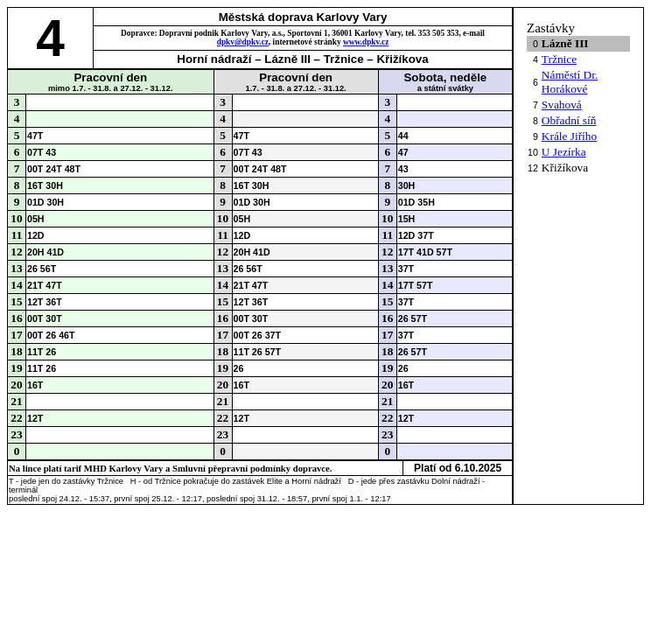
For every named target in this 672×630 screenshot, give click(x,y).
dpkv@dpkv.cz (243, 42)
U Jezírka (564, 152)
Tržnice (559, 59)
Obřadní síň (569, 120)
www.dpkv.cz (366, 42)
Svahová (562, 105)
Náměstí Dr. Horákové (570, 82)
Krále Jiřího (569, 136)
